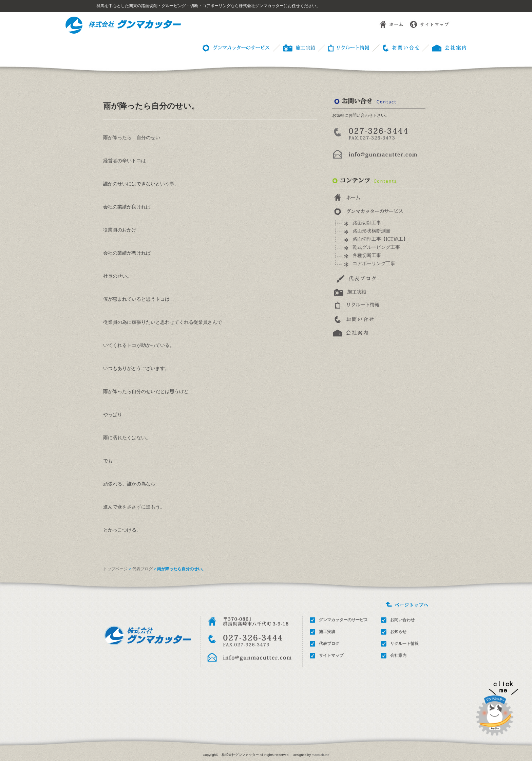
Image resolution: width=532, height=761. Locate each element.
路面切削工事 (367, 223)
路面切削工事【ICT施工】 (380, 239)
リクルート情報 (343, 47)
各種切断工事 (367, 255)
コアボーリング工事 (374, 264)
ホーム (386, 24)
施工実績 (327, 632)
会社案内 (398, 655)
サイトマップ (430, 24)
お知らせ (398, 632)
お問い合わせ (396, 47)
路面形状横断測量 (372, 231)
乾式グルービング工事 (376, 247)
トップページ (115, 569)
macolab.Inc (321, 755)
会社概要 (444, 47)
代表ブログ (142, 569)
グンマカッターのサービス (235, 47)
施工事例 (293, 47)
